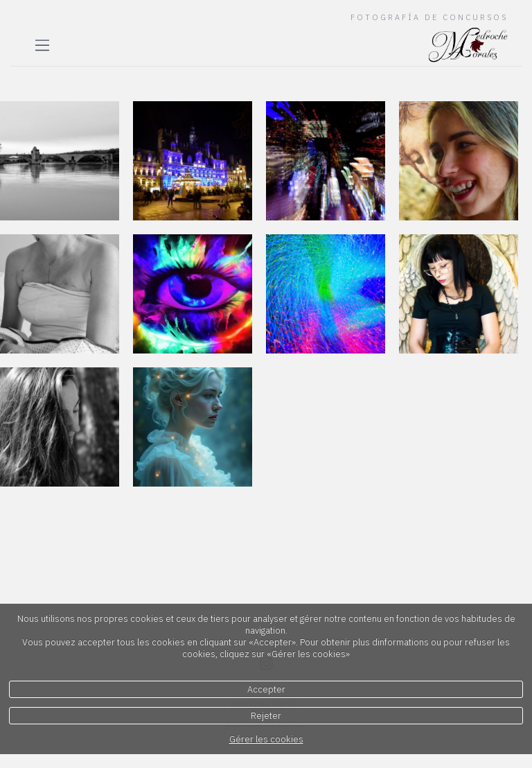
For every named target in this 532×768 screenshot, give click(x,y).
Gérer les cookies (266, 739)
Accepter (266, 689)
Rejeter (266, 716)
